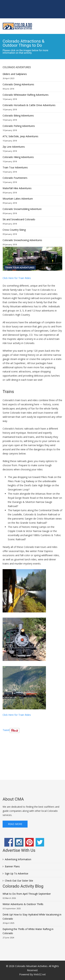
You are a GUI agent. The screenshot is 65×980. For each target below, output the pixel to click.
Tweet (6, 730)
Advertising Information (18, 859)
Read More (15, 824)
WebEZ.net (40, 974)
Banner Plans (12, 866)
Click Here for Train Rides (17, 278)
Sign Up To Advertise (17, 873)
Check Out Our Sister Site (19, 881)
